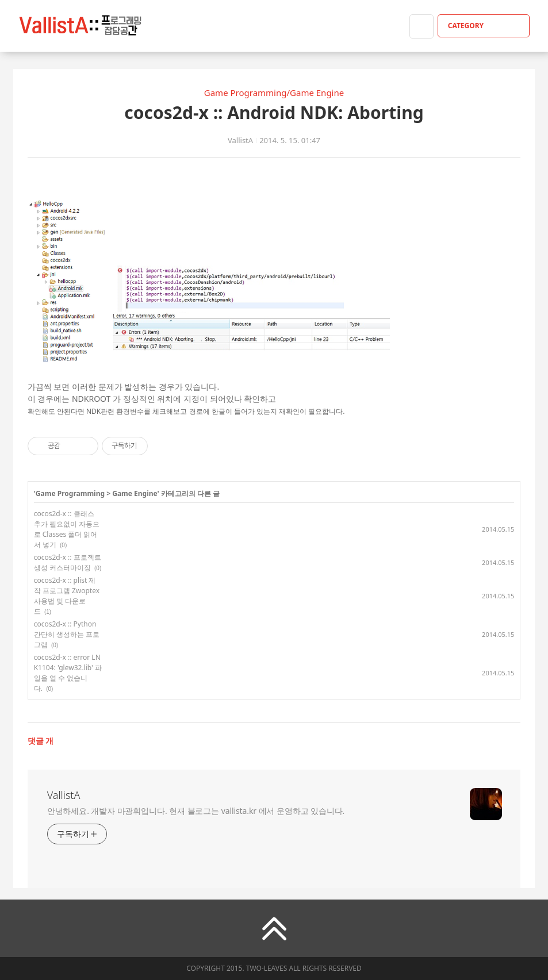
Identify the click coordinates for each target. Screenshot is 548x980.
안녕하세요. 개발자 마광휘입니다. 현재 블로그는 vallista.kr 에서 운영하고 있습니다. (196, 811)
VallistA (64, 795)
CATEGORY (485, 26)
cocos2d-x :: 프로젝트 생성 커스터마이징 (68, 562)
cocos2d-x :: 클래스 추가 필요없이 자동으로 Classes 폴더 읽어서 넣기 (67, 529)
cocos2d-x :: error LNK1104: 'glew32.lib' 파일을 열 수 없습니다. (68, 673)
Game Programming (70, 493)
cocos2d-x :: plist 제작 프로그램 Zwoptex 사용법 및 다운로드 (67, 596)
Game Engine (135, 493)
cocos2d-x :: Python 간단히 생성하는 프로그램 (67, 634)
